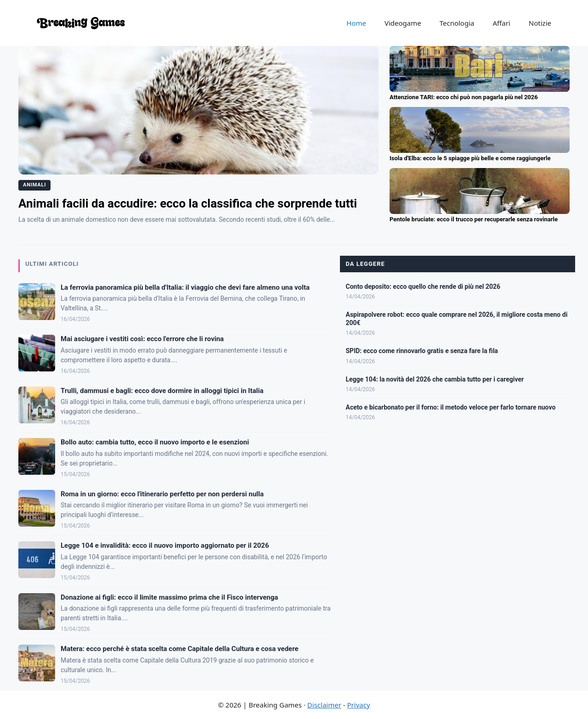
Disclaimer (324, 705)
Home (356, 23)
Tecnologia (457, 23)
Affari (501, 23)
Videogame (403, 23)
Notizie (540, 23)
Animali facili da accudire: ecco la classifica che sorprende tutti (188, 203)
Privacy (359, 705)
